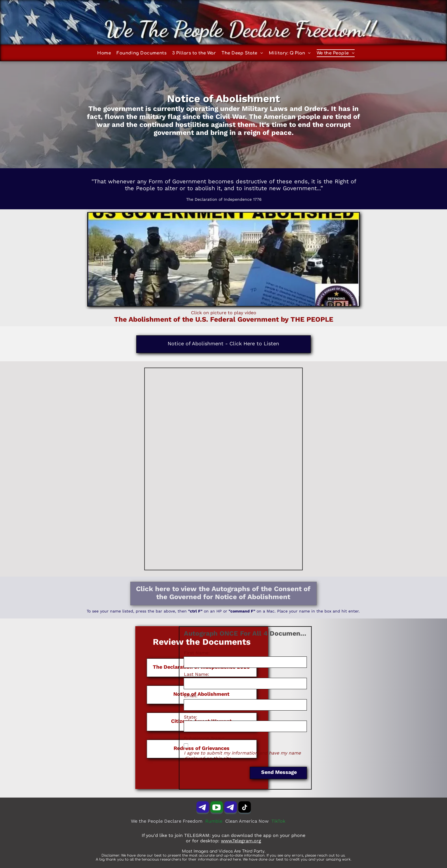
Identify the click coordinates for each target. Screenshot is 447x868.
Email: (153, 696)
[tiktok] (245, 808)
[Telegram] (203, 808)
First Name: (159, 653)
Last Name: (159, 674)
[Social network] (217, 808)
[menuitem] (107, 53)
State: (153, 717)
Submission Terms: (167, 738)
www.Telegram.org (241, 841)
